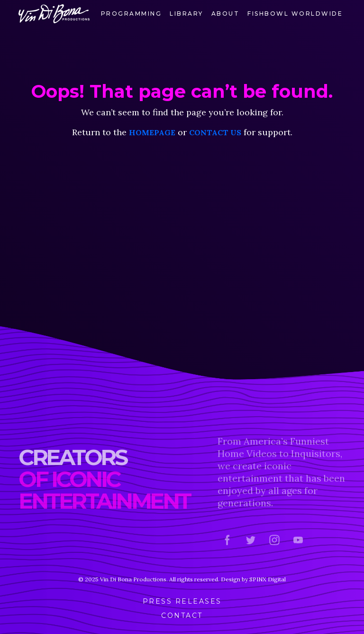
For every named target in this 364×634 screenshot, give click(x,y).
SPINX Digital (268, 579)
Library (187, 14)
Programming (132, 14)
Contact (182, 615)
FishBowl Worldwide (295, 14)
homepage (152, 132)
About (226, 14)
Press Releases (182, 601)
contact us (215, 132)
